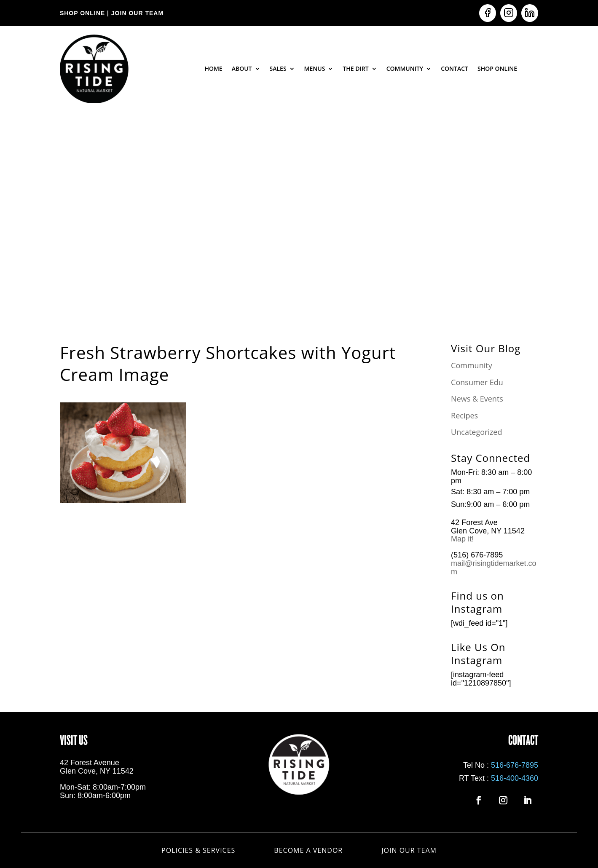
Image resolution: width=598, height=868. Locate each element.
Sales (278, 68)
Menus (315, 68)
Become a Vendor (308, 849)
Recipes (464, 415)
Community (405, 68)
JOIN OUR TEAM (136, 13)
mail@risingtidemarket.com (493, 568)
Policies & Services (198, 849)
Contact (455, 68)
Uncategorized (476, 432)
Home (213, 68)
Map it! (463, 539)
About (242, 68)
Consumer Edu (477, 382)
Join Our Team (409, 849)
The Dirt (355, 68)
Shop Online (497, 68)
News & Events (477, 399)
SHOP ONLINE (82, 13)
